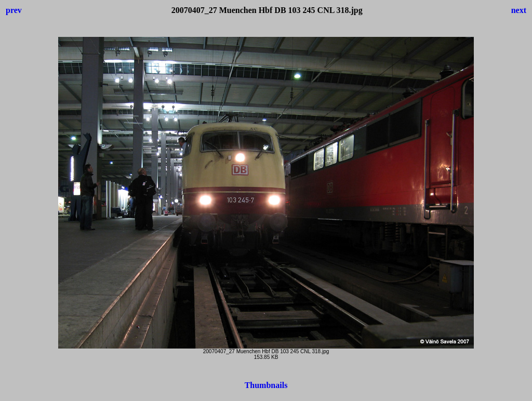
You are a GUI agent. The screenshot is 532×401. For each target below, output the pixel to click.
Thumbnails (266, 385)
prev (14, 10)
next (519, 10)
